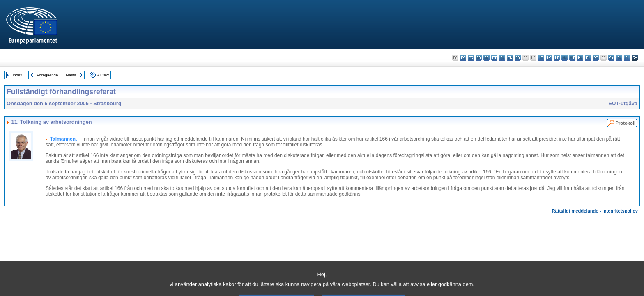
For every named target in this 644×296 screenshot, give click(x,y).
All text (103, 75)
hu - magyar (565, 58)
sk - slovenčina (611, 58)
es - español (463, 58)
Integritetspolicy (620, 211)
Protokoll (626, 123)
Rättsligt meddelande (575, 211)
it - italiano (541, 58)
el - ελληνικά (502, 58)
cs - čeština (471, 58)
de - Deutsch (486, 58)
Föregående (48, 75)
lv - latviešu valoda (549, 58)
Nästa (71, 75)
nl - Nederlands (580, 58)
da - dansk (479, 58)
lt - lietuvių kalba (557, 58)
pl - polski (588, 58)
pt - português (596, 58)
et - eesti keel (494, 58)
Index (17, 75)
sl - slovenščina (619, 58)
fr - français (518, 58)
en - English (510, 58)
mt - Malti (572, 58)
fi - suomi (627, 58)
